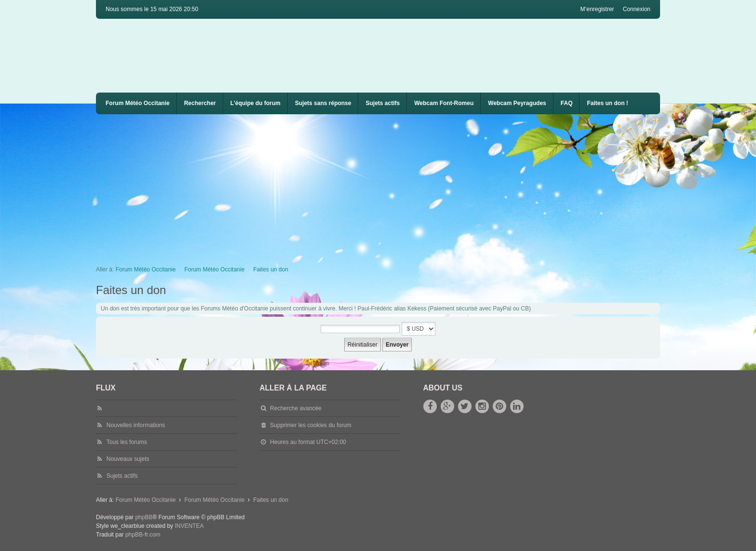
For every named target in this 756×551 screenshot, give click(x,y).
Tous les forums (127, 442)
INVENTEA (189, 526)
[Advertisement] (385, 187)
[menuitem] (444, 103)
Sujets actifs (383, 103)
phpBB (144, 517)
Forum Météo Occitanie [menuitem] (138, 103)
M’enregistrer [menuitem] (597, 9)
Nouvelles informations (136, 425)
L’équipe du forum (256, 103)
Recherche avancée (296, 408)
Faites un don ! (607, 103)
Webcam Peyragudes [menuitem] (517, 103)
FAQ (567, 103)
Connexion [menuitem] (637, 9)
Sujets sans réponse (323, 103)
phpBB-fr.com (143, 535)
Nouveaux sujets (128, 459)
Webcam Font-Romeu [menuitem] (444, 103)
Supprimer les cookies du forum (311, 425)
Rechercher (200, 103)
